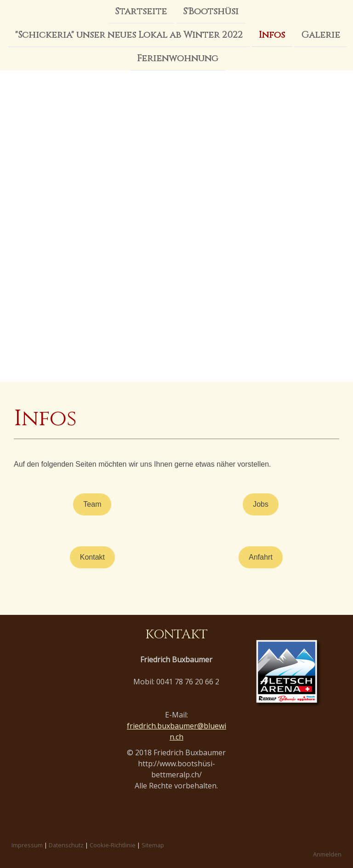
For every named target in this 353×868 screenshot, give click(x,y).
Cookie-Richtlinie (113, 845)
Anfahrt (261, 557)
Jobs (261, 504)
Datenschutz (66, 845)
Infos (272, 36)
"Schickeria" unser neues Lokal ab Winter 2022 (129, 36)
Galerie (321, 36)
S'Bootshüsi (211, 11)
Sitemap (153, 845)
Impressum (27, 845)
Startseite (141, 11)
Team (92, 504)
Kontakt (92, 557)
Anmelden (327, 854)
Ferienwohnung (178, 60)
